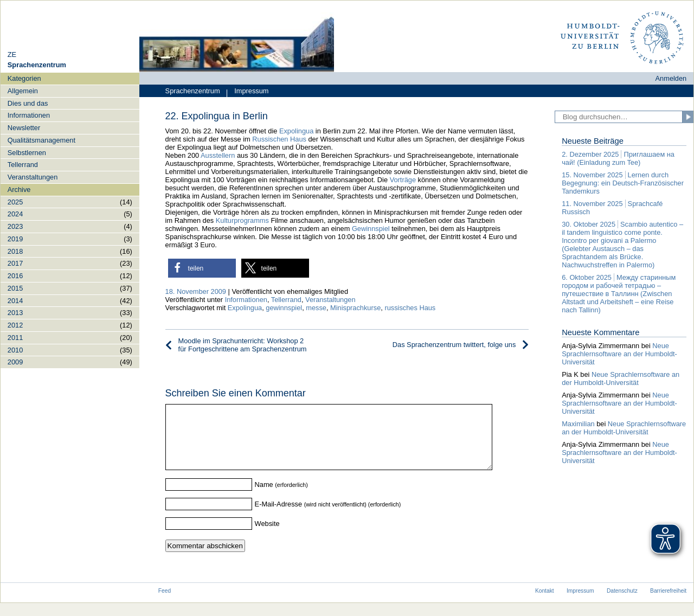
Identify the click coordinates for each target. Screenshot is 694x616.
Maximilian (578, 424)
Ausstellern (218, 155)
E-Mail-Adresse (278, 517)
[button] (202, 268)
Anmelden (671, 78)
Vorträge (403, 180)
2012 (15, 325)
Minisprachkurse (355, 308)
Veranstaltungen (33, 177)
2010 (15, 350)
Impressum (248, 92)
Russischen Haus (279, 139)
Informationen (29, 115)
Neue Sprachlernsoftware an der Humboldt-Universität (619, 354)
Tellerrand (23, 165)
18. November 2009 (196, 291)
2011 (15, 338)
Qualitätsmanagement (41, 140)
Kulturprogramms (242, 220)
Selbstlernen (27, 153)
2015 (15, 288)
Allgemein (23, 91)
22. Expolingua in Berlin (217, 116)
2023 (15, 226)
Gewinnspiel (371, 229)
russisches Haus (410, 308)
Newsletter (24, 128)
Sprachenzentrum (193, 91)
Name (264, 498)
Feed (165, 604)
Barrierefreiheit (668, 604)
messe (316, 308)
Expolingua (296, 131)
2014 (15, 301)
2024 (15, 214)
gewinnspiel (284, 308)
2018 (15, 251)
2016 (15, 276)
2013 (15, 313)
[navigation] (70, 220)
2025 (15, 202)
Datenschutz (622, 604)
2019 (15, 239)
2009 (15, 362)
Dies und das (28, 103)
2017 (15, 263)
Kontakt (545, 604)
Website (267, 537)
